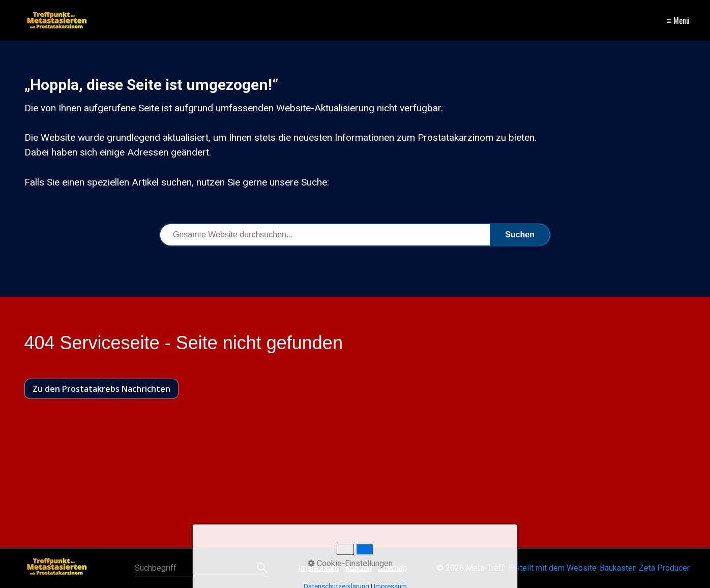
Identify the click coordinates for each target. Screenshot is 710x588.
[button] (101, 389)
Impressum (318, 568)
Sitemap (393, 568)
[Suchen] (261, 568)
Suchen (520, 235)
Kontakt (358, 568)
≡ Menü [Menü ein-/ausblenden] (678, 20)
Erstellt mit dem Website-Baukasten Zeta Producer (599, 568)
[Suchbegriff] (201, 568)
